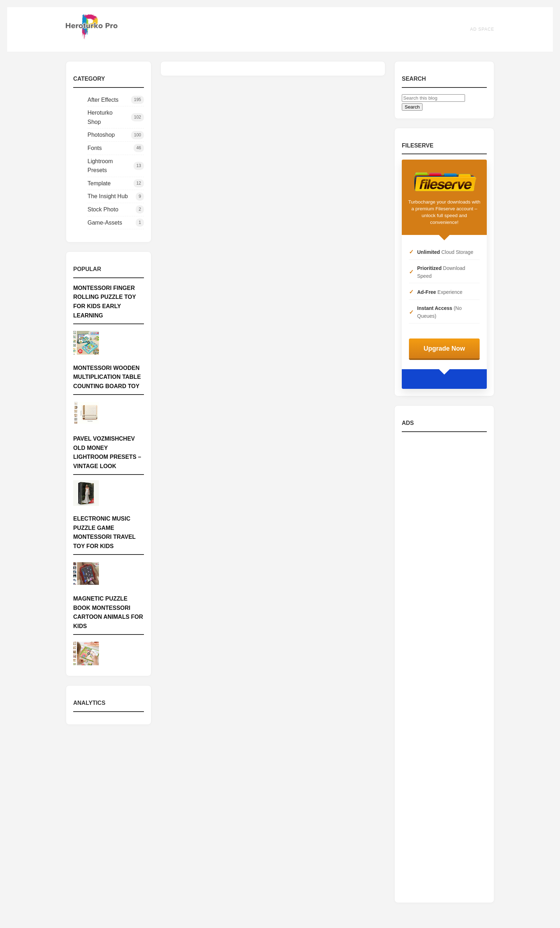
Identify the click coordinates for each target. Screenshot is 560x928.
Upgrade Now (444, 348)
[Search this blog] (433, 98)
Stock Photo (116, 209)
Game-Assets (116, 223)
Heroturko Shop (116, 117)
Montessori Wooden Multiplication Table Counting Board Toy (107, 377)
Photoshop (116, 135)
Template (116, 183)
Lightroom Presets (116, 166)
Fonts (116, 148)
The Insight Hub (116, 197)
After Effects (116, 100)
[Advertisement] (444, 666)
